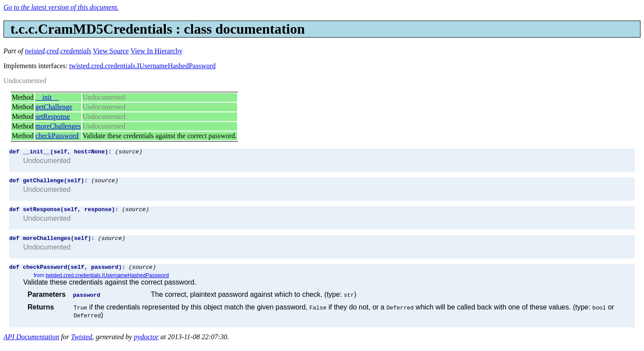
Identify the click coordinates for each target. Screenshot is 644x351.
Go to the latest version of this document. (61, 7)
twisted (35, 51)
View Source (111, 51)
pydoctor (146, 343)
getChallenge (54, 107)
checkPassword (57, 136)
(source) (129, 153)
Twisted (82, 343)
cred (52, 51)
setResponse (53, 116)
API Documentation (31, 343)
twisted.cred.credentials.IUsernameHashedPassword (142, 66)
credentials (76, 51)
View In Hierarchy (156, 51)
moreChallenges (58, 126)
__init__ (47, 97)
